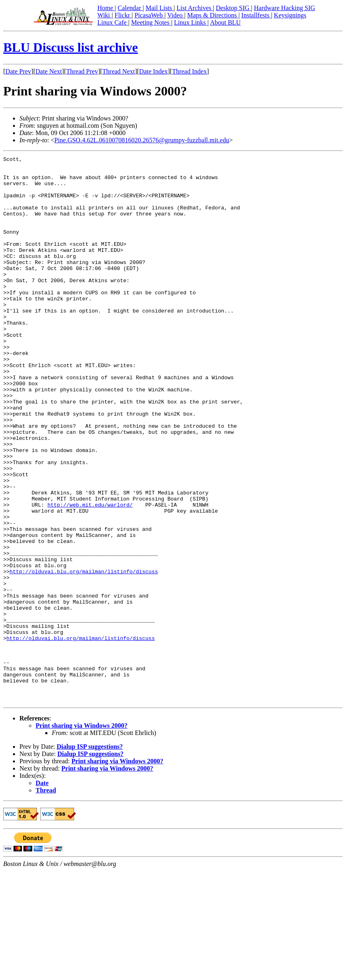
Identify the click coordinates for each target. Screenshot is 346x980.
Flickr (123, 15)
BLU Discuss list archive (71, 47)
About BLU (225, 22)
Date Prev (18, 71)
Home (106, 8)
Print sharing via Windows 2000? (82, 835)
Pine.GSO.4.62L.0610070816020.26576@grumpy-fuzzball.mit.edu (142, 140)
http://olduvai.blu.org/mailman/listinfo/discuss (84, 655)
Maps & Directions (213, 15)
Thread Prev (82, 71)
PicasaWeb (149, 15)
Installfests (256, 15)
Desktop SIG (233, 8)
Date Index (154, 71)
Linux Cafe (113, 22)
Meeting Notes (151, 22)
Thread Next (119, 71)
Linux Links (191, 22)
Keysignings (290, 15)
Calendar (130, 8)
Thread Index (189, 71)
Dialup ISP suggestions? (90, 856)
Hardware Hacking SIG (285, 8)
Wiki (104, 15)
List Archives (195, 8)
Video (176, 15)
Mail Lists (160, 8)
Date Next (49, 71)
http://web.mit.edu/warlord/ (90, 575)
